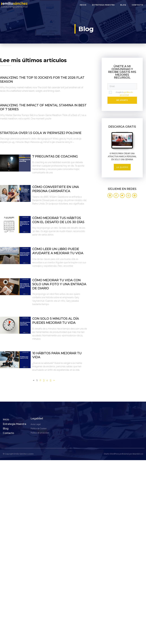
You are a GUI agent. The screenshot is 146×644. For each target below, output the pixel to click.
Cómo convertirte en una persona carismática (56, 189)
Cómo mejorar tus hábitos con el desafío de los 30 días (58, 220)
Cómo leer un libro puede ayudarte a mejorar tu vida (58, 251)
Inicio (83, 5)
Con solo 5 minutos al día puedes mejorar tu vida (56, 321)
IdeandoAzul (138, 454)
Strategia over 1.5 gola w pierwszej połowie (41, 133)
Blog (123, 5)
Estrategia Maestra (103, 5)
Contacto (137, 5)
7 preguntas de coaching (55, 156)
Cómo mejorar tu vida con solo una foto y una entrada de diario (59, 284)
